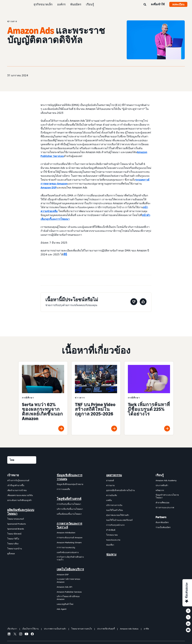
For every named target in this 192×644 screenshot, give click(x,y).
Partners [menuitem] (161, 517)
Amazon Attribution (66, 532)
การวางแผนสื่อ (63, 489)
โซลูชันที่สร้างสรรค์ (69, 499)
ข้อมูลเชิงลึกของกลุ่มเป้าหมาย (70, 484)
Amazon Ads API (64, 587)
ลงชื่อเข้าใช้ (158, 4)
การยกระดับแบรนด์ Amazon (70, 537)
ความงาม (110, 485)
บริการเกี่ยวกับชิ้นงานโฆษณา (70, 509)
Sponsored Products (17, 524)
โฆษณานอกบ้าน (15, 549)
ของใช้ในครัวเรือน (115, 510)
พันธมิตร (76, 4)
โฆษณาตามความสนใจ (82, 629)
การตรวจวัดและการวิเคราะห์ (69, 525)
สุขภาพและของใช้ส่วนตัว (118, 515)
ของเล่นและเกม (113, 540)
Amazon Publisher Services (69, 592)
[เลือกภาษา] (22, 460)
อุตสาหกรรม (114, 475)
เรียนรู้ (90, 4)
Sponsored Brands (16, 529)
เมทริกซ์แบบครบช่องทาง (68, 552)
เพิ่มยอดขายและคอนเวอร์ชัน (20, 495)
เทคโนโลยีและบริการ (70, 569)
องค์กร (61, 4)
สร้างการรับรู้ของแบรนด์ (18, 480)
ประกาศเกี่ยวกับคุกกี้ (106, 629)
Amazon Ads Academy (166, 480)
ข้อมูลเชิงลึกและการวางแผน (70, 477)
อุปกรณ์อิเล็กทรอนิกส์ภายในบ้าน (121, 490)
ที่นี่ (65, 254)
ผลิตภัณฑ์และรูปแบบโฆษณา (21, 512)
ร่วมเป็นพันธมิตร (163, 527)
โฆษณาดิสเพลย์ (14, 534)
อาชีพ (146, 629)
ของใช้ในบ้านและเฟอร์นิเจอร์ (119, 520)
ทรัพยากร (160, 490)
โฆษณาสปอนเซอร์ (16, 519)
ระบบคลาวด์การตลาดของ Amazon (68, 580)
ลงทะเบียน (178, 4)
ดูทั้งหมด (11, 553)
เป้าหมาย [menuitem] (13, 475)
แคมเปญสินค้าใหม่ (65, 604)
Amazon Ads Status (129, 629)
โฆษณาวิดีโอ (13, 539)
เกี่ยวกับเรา (12, 629)
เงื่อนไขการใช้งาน (30, 629)
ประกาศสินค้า (162, 485)
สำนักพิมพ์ (111, 530)
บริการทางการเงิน (114, 505)
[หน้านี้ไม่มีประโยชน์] (134, 302)
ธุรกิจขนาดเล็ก (43, 4)
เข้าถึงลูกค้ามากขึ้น (16, 485)
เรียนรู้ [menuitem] (160, 475)
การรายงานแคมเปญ (66, 547)
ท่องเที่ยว (110, 545)
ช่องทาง (111, 554)
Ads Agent (62, 609)
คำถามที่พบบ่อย (162, 502)
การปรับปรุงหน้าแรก (115, 525)
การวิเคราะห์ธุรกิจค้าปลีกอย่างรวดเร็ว (70, 558)
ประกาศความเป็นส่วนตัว (55, 629)
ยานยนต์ (110, 480)
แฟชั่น (109, 500)
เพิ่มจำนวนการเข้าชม (17, 490)
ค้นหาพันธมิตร (162, 522)
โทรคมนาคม (112, 535)
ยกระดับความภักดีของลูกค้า (20, 500)
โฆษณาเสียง (13, 544)
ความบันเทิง (112, 495)
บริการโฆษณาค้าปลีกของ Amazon (68, 598)
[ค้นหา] (145, 5)
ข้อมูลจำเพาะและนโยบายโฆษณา (167, 496)
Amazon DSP (63, 574)
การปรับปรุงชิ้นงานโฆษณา (69, 504)
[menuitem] (22, 542)
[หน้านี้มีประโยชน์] (143, 302)
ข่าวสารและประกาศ (165, 507)
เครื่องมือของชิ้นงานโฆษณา (69, 514)
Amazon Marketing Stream (69, 542)
